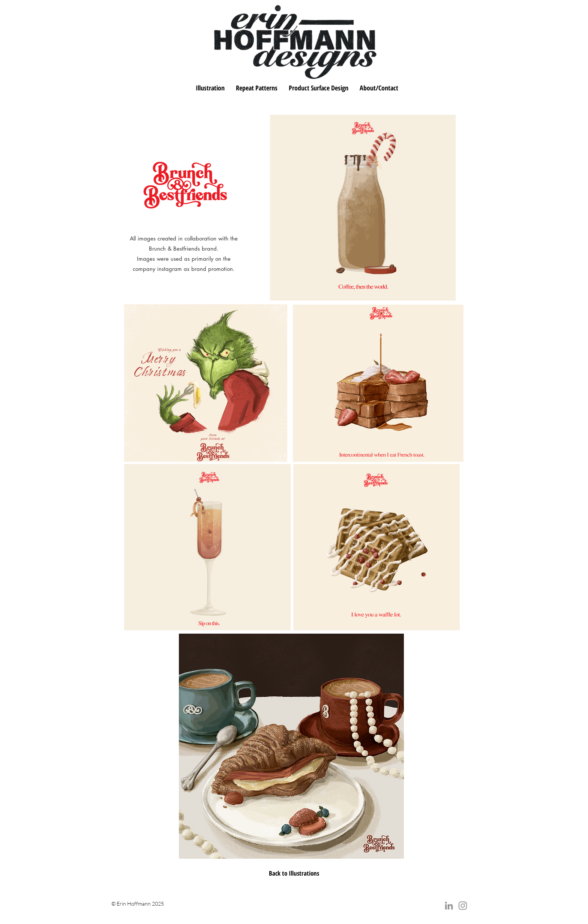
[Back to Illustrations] (294, 873)
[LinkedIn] (449, 906)
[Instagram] (463, 906)
